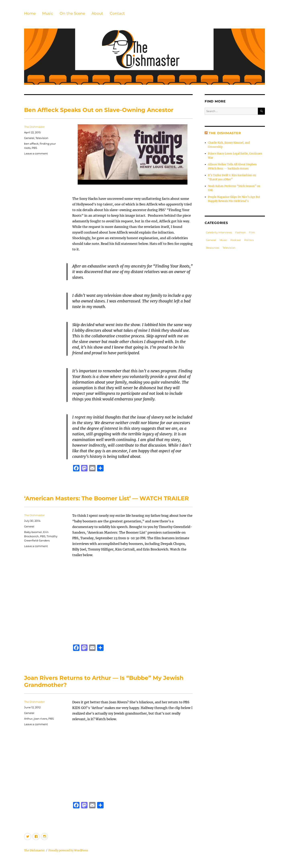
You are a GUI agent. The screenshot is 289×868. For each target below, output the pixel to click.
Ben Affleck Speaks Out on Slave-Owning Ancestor (99, 110)
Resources (213, 248)
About (97, 13)
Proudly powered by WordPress (68, 850)
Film (252, 232)
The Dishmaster (34, 127)
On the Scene (72, 13)
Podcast (236, 240)
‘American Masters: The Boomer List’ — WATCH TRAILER (106, 498)
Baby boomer (33, 532)
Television (42, 138)
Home (30, 13)
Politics (249, 240)
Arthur (28, 719)
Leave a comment (36, 153)
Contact (117, 13)
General (29, 138)
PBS (34, 148)
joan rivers (40, 719)
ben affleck (31, 144)
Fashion (240, 232)
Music (48, 13)
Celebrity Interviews (219, 232)
